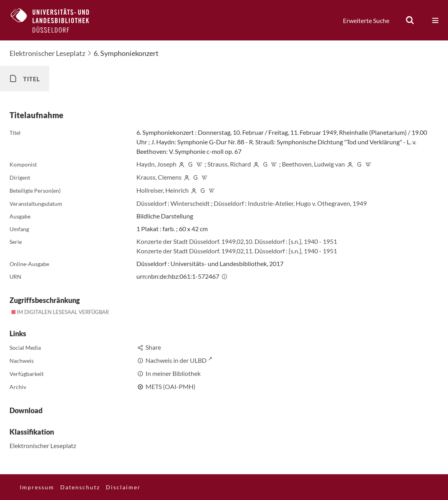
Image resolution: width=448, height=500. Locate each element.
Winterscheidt (190, 203)
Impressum (37, 487)
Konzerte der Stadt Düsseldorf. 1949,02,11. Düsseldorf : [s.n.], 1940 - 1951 (237, 251)
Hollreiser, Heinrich (163, 190)
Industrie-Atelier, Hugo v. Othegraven (299, 203)
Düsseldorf (151, 203)
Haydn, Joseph (156, 164)
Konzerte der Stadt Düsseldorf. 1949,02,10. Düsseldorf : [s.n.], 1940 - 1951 (237, 241)
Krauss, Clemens (159, 177)
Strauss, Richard (229, 164)
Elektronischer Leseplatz (47, 53)
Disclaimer (123, 487)
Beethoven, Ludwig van (313, 164)
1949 (360, 203)
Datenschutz (80, 487)
